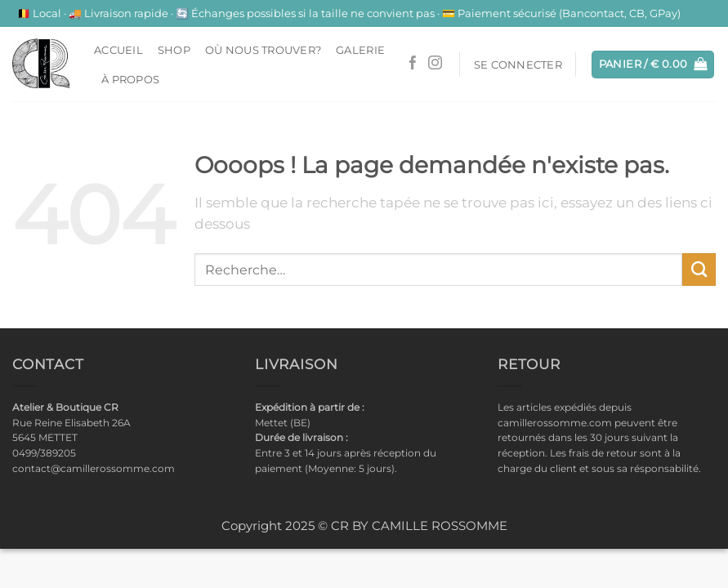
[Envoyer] (699, 270)
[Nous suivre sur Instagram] (435, 64)
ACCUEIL (118, 50)
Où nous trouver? (263, 50)
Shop (174, 50)
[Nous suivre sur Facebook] (413, 64)
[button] (518, 65)
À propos (130, 79)
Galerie (360, 50)
